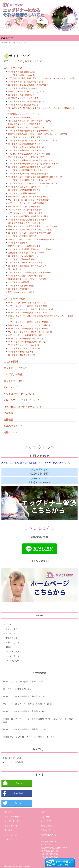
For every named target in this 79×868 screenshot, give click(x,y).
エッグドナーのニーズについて (21, 95)
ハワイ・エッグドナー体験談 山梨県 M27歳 (28, 329)
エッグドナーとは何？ (18, 243)
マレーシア (10, 633)
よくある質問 (11, 362)
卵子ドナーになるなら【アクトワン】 (24, 61)
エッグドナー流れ (13, 381)
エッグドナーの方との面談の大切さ (23, 105)
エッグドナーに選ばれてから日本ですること (27, 262)
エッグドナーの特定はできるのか (22, 88)
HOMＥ (8, 812)
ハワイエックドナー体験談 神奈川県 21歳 (26, 339)
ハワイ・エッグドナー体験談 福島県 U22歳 (28, 322)
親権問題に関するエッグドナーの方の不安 (26, 127)
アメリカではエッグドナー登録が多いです (26, 157)
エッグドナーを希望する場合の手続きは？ (26, 101)
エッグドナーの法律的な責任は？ (22, 236)
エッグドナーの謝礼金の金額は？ (22, 286)
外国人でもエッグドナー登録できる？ (24, 124)
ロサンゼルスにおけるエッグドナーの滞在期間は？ (30, 197)
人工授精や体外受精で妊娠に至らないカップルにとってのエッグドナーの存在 (41, 78)
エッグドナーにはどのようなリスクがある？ (27, 266)
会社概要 (8, 420)
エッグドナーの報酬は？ (19, 289)
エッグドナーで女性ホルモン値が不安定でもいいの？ (31, 160)
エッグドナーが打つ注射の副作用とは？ (25, 144)
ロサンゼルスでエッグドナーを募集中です (26, 207)
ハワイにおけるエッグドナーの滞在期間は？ (27, 203)
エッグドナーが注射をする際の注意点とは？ (27, 147)
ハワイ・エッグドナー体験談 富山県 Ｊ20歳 (27, 313)
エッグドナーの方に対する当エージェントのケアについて (33, 141)
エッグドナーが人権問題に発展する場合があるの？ (30, 174)
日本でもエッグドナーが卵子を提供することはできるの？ (33, 226)
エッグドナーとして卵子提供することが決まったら (30, 272)
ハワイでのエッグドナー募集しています (25, 213)
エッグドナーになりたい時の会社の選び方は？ (28, 85)
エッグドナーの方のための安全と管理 (24, 137)
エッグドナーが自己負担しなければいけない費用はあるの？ (34, 164)
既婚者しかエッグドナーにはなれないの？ (26, 92)
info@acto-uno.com (40, 482)
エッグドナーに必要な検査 (19, 117)
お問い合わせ (11, 835)
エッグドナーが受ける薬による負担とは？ (26, 150)
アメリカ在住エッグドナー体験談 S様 (24, 348)
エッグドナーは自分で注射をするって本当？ (27, 220)
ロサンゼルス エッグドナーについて (23, 407)
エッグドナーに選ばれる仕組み (21, 259)
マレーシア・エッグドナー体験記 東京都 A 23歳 (31, 309)
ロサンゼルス (11, 629)
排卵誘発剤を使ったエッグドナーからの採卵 (27, 279)
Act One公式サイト (14, 661)
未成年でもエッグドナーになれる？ (23, 98)
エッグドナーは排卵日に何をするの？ (24, 190)
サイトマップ (11, 387)
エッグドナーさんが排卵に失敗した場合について (29, 180)
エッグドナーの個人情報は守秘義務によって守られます (32, 249)
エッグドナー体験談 (14, 299)
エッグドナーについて (15, 368)
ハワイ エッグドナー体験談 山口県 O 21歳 (27, 303)
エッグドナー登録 (13, 656)
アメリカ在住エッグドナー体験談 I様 (24, 345)
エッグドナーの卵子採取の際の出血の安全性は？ (29, 216)
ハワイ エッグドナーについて (19, 394)
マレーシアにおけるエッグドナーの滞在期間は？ (29, 200)
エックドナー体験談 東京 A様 (21, 352)
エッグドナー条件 (13, 374)
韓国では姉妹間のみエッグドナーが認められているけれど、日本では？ (38, 134)
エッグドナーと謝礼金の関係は (21, 72)
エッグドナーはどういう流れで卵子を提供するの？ (30, 233)
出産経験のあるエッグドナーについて (24, 223)
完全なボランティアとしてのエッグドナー (26, 253)
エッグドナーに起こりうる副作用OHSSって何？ (29, 187)
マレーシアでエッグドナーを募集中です (25, 210)
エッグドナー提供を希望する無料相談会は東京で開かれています (36, 177)
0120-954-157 (40, 474)
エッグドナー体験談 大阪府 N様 (22, 355)
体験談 (8, 647)
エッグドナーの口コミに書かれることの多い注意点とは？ (33, 183)
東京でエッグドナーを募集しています (24, 246)
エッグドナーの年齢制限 (19, 282)
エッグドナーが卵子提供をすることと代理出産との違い (32, 131)
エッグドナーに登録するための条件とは (25, 276)
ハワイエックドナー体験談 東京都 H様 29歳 (27, 342)
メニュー (5, 38)
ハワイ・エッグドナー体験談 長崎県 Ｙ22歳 (27, 306)
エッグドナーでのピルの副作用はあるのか (26, 82)
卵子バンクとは (15, 269)
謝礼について (11, 432)
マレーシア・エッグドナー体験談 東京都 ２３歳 (30, 332)
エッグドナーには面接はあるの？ (22, 193)
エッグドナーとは (13, 68)
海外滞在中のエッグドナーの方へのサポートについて (31, 121)
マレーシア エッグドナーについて (22, 400)
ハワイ (8, 624)
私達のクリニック (13, 426)
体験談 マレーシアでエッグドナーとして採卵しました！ (32, 325)
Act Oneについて (13, 652)
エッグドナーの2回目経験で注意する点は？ (27, 170)
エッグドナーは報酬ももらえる (21, 75)
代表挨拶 (8, 413)
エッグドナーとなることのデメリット (24, 256)
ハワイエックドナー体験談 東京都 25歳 (25, 335)
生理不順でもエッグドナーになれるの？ (25, 114)
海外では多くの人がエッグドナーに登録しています (30, 230)
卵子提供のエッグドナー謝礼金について (25, 292)
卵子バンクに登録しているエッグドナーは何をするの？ (32, 239)
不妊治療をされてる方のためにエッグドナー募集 (29, 154)
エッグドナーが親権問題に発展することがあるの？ (30, 167)
